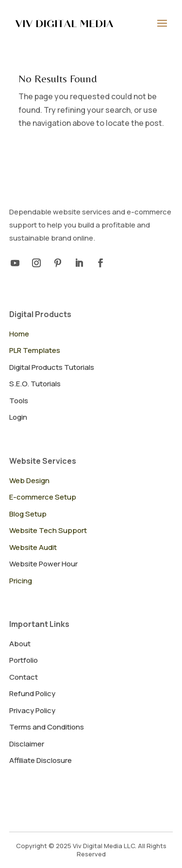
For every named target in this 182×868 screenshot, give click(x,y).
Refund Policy (32, 693)
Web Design (29, 480)
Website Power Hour (43, 564)
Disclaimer (27, 744)
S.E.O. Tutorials (35, 384)
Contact (24, 677)
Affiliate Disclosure (41, 760)
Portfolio (24, 660)
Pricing (21, 581)
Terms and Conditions (47, 727)
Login (18, 417)
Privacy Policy (32, 710)
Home (19, 334)
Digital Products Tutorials (52, 367)
